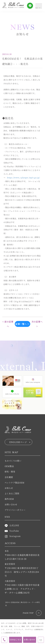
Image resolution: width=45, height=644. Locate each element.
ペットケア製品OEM (15, 483)
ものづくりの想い (13, 461)
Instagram (13, 536)
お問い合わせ (29, 640)
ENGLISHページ (20, 442)
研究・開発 (10, 472)
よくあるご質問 (12, 493)
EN (41, 640)
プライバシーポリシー (15, 510)
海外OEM (9, 499)
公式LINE (12, 525)
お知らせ (9, 488)
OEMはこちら (15, 640)
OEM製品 (9, 466)
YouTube (12, 531)
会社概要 (9, 477)
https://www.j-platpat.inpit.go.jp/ (24, 178)
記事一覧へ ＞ (22, 324)
